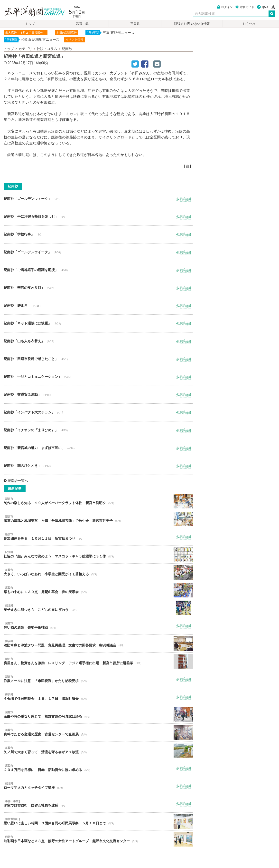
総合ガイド (245, 7)
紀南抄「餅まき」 (98, 306)
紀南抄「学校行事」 (98, 234)
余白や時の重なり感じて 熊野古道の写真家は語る (98, 715)
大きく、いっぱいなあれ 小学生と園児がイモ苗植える (98, 572)
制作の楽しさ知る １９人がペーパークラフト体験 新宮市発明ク (98, 501)
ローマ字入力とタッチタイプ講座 (98, 786)
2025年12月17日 (20, 63)
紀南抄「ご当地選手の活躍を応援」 (98, 270)
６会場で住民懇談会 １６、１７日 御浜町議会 (98, 697)
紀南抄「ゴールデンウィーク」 (98, 199)
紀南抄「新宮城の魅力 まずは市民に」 (98, 448)
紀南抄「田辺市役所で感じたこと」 (98, 359)
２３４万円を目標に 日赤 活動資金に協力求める (98, 768)
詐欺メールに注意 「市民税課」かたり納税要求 (98, 679)
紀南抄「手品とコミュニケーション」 (98, 377)
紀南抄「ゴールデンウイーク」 (98, 252)
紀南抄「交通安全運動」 (98, 395)
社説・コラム (47, 49)
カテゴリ (25, 49)
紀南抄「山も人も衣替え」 (98, 341)
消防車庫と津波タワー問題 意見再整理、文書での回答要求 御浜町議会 (98, 644)
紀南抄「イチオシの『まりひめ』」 (98, 430)
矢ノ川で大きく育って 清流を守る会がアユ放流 (98, 750)
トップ (30, 24)
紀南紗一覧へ (16, 481)
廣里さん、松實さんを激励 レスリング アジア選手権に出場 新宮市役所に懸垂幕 (98, 661)
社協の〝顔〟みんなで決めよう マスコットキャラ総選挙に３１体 (98, 555)
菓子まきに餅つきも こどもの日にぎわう (98, 608)
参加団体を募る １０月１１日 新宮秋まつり (98, 537)
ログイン (225, 7)
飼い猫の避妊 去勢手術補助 (98, 626)
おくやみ (249, 24)
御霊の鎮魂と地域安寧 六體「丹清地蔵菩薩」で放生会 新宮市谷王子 (98, 519)
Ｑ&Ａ (263, 7)
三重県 (135, 24)
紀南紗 (67, 49)
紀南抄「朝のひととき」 (98, 466)
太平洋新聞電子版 (31, 12)
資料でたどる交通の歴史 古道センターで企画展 (98, 732)
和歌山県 (83, 24)
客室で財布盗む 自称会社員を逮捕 (98, 804)
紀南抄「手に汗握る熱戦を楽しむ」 (98, 217)
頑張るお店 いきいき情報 (192, 24)
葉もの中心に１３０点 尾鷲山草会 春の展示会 (98, 590)
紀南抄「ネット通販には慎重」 (98, 323)
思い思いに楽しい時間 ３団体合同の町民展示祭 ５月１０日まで (98, 821)
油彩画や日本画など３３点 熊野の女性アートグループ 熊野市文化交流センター (98, 839)
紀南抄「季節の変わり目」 (98, 288)
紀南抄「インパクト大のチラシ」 (98, 412)
